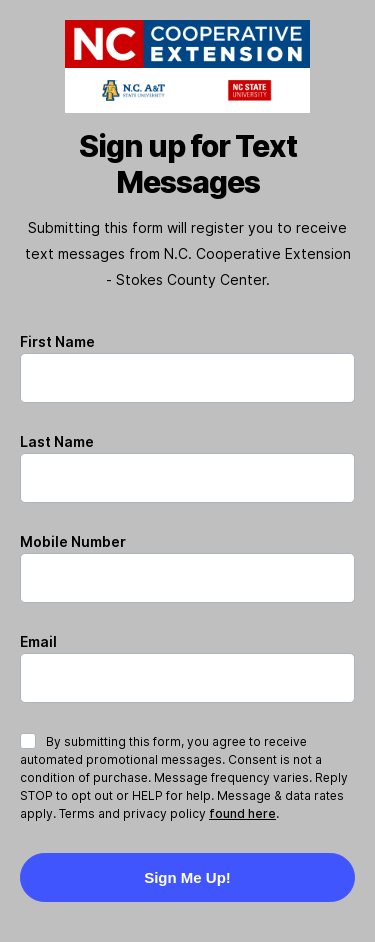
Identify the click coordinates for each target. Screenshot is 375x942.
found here (242, 813)
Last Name (57, 441)
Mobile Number (73, 541)
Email (38, 641)
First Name (57, 341)
